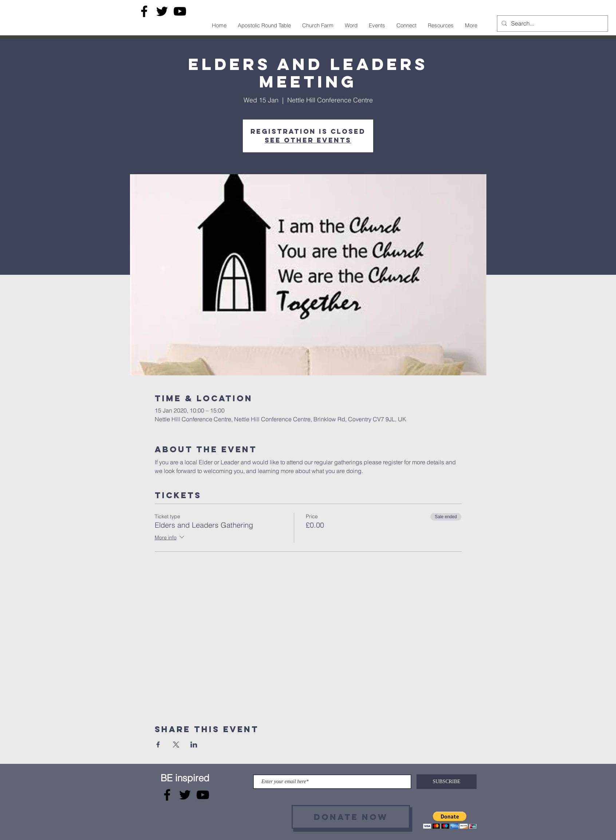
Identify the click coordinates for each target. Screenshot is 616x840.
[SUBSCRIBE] (447, 782)
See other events (308, 140)
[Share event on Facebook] (158, 745)
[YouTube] (180, 11)
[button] (450, 820)
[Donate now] (351, 817)
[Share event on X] (176, 745)
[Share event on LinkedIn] (194, 745)
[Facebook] (144, 11)
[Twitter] (162, 11)
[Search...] (552, 24)
